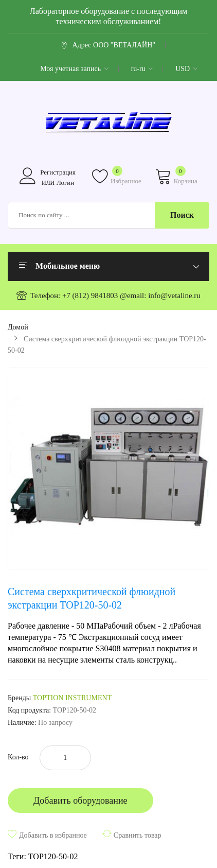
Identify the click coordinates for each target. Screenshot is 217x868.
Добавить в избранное (53, 835)
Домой (18, 327)
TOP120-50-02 (53, 856)
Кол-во (18, 757)
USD (186, 69)
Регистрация (58, 172)
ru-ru (142, 69)
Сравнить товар (138, 835)
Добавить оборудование (80, 801)
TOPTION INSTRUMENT (72, 698)
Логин (65, 183)
